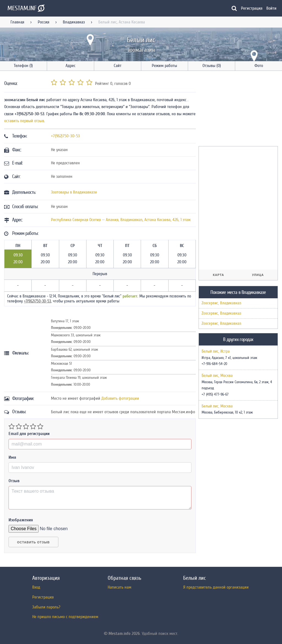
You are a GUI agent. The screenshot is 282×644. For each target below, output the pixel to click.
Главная (17, 22)
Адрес (70, 66)
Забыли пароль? (46, 607)
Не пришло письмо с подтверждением (65, 617)
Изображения (21, 520)
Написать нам (120, 587)
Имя (12, 457)
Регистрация (252, 8)
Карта (219, 275)
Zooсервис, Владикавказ (221, 303)
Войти (271, 8)
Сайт (118, 66)
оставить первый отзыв (24, 121)
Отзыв (14, 481)
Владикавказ (74, 22)
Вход (36, 587)
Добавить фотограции (120, 398)
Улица (258, 275)
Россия (44, 22)
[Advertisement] (240, 109)
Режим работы (164, 66)
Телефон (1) (23, 66)
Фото (259, 66)
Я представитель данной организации (216, 587)
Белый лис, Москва (217, 376)
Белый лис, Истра (216, 351)
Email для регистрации (29, 434)
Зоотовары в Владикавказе (74, 192)
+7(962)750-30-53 (65, 136)
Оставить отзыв (33, 542)
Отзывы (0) (212, 66)
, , (121, 220)
